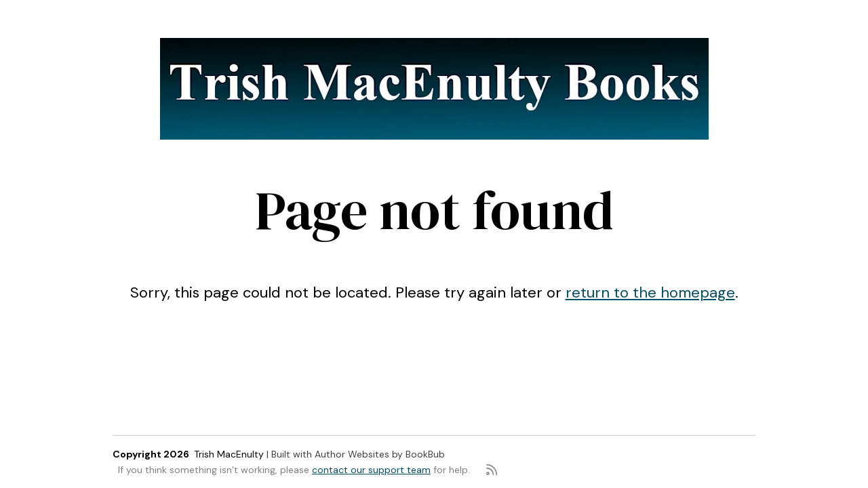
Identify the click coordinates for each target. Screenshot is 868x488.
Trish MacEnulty (229, 454)
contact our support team (371, 470)
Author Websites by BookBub (380, 454)
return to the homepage (650, 292)
